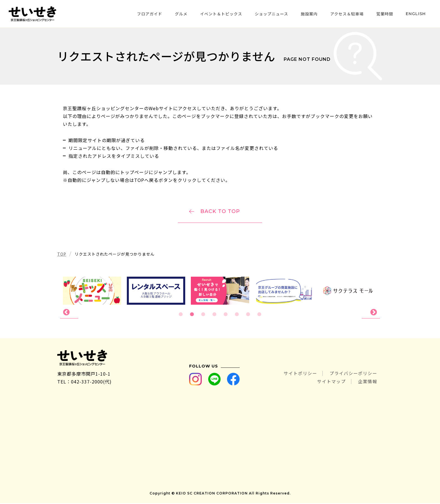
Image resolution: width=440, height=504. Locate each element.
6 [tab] (237, 315)
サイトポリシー (300, 374)
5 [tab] (226, 315)
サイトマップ (331, 382)
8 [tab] (259, 315)
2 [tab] (192, 315)
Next (371, 313)
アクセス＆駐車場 (347, 14)
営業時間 (385, 14)
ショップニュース (271, 14)
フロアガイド (150, 14)
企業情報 (368, 382)
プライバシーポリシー (353, 374)
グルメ (181, 14)
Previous (69, 313)
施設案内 (309, 14)
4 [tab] (214, 315)
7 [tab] (248, 315)
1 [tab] (181, 315)
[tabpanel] (220, 291)
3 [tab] (203, 315)
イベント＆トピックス (221, 14)
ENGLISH (416, 14)
